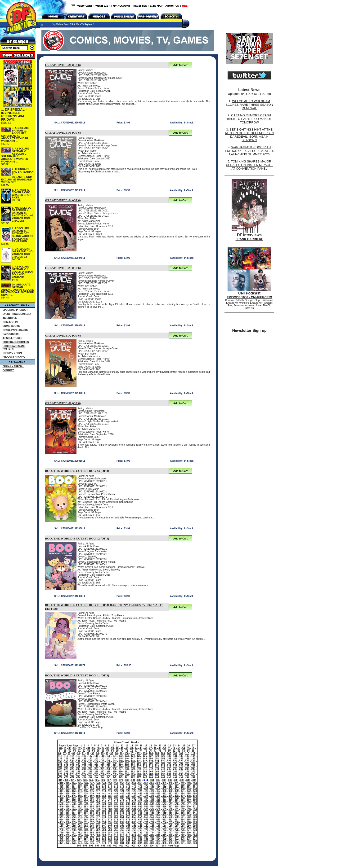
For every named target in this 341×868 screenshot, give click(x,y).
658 (164, 817)
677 (140, 820)
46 (146, 748)
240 (139, 769)
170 (133, 761)
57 (60, 751)
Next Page (174, 846)
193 (133, 764)
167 (114, 761)
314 (169, 777)
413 (74, 791)
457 (61, 796)
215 (127, 766)
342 (61, 783)
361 (177, 783)
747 (146, 827)
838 (140, 838)
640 (195, 814)
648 (104, 817)
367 (74, 786)
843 (171, 838)
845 (183, 838)
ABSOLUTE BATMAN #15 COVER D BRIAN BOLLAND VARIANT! (22, 272)
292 (175, 774)
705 (171, 822)
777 (189, 830)
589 (164, 809)
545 (177, 804)
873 (74, 843)
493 (140, 799)
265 (151, 772)
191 (121, 764)
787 (110, 833)
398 (122, 788)
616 (189, 812)
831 (98, 838)
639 (189, 814)
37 (103, 748)
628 (122, 814)
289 (157, 774)
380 (152, 786)
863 (152, 840)
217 (139, 766)
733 (61, 827)
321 (73, 780)
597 (74, 812)
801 (195, 833)
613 (171, 812)
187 (96, 764)
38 (108, 748)
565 (159, 807)
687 (61, 822)
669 (92, 820)
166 (109, 761)
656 (152, 817)
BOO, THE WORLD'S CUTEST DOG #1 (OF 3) (77, 675)
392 (86, 788)
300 (84, 777)
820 (171, 835)
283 (121, 774)
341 (194, 780)
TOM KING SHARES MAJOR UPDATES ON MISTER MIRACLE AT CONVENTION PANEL (249, 165)
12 (122, 746)
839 (146, 838)
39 (112, 748)
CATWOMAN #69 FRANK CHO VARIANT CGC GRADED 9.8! (22, 253)
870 (195, 840)
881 (122, 843)
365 (61, 786)
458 (68, 796)
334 (152, 780)
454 (183, 794)
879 (110, 843)
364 (195, 783)
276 (78, 774)
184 (78, 764)
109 (181, 753)
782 (80, 833)
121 (114, 756)
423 (134, 791)
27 (193, 746)
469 (134, 796)
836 (128, 838)
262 (133, 772)
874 (80, 843)
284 (127, 774)
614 (177, 812)
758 (74, 830)
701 (146, 822)
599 (86, 812)
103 (145, 753)
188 (102, 764)
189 (109, 764)
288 (151, 774)
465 (110, 796)
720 (122, 825)
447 (140, 794)
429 (171, 791)
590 (171, 809)
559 (122, 807)
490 (122, 799)
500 (183, 799)
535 (116, 804)
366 (68, 786)
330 (127, 780)
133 (187, 756)
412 (68, 791)
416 (92, 791)
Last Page (73, 746)
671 (104, 820)
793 (146, 833)
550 (68, 807)
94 (97, 753)
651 (122, 817)
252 (72, 772)
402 (146, 788)
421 (122, 791)
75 (146, 751)
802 (61, 835)
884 (140, 843)
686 (195, 820)
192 (127, 764)
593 (189, 809)
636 (171, 814)
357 (152, 783)
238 (127, 769)
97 (112, 753)
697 (122, 822)
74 (141, 751)
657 (159, 817)
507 (86, 801)
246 (175, 769)
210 (96, 766)
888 (164, 843)
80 (169, 751)
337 (170, 780)
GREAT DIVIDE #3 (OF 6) (63, 268)
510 (104, 801)
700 (140, 822)
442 (110, 794)
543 (164, 804)
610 (152, 812)
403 (152, 788)
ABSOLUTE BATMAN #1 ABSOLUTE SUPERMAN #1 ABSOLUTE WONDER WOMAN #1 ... (15, 134)
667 (80, 820)
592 (183, 809)
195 (145, 764)
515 (134, 801)
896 (91, 846)
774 (171, 830)
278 (90, 774)
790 (128, 833)
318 (193, 777)
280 (102, 774)
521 (171, 801)
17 (146, 746)
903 (133, 846)
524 (189, 801)
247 (181, 769)
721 (128, 825)
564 (152, 807)
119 (102, 756)
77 (155, 751)
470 (140, 796)
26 (188, 746)
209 (90, 766)
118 (96, 756)
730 (183, 825)
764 (110, 830)
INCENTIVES (10, 318)
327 (109, 780)
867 (177, 840)
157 (193, 759)
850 (74, 840)
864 (159, 840)
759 (80, 830)
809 (104, 835)
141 (96, 759)
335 (158, 780)
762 (98, 830)
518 (152, 801)
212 (109, 766)
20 (160, 746)
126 (145, 756)
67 (108, 751)
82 (179, 751)
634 (159, 814)
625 (104, 814)
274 (66, 774)
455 (189, 794)
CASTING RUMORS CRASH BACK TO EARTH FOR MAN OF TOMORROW (249, 119)
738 (92, 827)
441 (104, 794)
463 (98, 796)
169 (127, 761)
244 (163, 769)
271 (187, 772)
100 (127, 753)
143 (109, 759)
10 (113, 746)
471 (146, 796)
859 (128, 840)
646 (92, 817)
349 (104, 783)
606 (128, 812)
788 (116, 833)
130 (169, 756)
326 (103, 780)
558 (116, 807)
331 (133, 780)
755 (195, 827)
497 (164, 799)
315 (175, 777)
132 (181, 756)
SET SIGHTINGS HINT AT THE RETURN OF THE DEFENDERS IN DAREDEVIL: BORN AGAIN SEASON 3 (249, 135)
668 (86, 820)
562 (140, 807)
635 (164, 814)
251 (66, 772)
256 (96, 772)
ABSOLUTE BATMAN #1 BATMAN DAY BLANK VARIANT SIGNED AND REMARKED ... (22, 235)
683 (177, 820)
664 (61, 820)
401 (140, 788)
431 (183, 791)
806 (86, 835)
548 (195, 804)
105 (157, 753)
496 (159, 799)
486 (98, 799)
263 (139, 772)
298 (72, 777)
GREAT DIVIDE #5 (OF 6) (63, 133)
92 (88, 753)
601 (98, 812)
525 (195, 801)
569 (183, 807)
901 (121, 846)
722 (134, 825)
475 (171, 796)
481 (68, 799)
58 (65, 751)
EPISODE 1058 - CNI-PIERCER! (249, 297)
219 (151, 766)
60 (74, 751)
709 (195, 822)
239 (133, 769)
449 (152, 794)
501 (189, 799)
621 (80, 814)
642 (68, 817)
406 (171, 788)
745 (134, 827)
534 (110, 804)
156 (187, 759)
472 (152, 796)
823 (189, 835)
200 (175, 764)
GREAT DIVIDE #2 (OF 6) (63, 335)
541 (152, 804)
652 (128, 817)
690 (80, 822)
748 (152, 827)
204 (60, 766)
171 (139, 761)
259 (114, 772)
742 (116, 827)
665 (68, 820)
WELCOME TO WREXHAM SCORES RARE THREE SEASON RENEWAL (249, 105)
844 (177, 838)
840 (152, 838)
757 (68, 830)
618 (61, 814)
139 (84, 759)
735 (74, 827)
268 (169, 772)
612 (164, 812)
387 (195, 786)
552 (80, 807)
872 (68, 843)
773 (164, 830)
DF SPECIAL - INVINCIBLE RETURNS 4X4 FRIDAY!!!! (14, 114)
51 (169, 748)
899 (109, 846)
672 (110, 820)
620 (74, 814)
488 (110, 799)
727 (164, 825)
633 (152, 814)
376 (128, 786)
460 (80, 796)
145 (121, 759)
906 (152, 846)
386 (189, 786)
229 (72, 769)
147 (133, 759)
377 (134, 786)
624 (98, 814)
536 (122, 804)
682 (171, 820)
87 (64, 753)
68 (112, 751)
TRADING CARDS (13, 353)
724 (146, 825)
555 (98, 807)
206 (72, 766)
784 (92, 833)
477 (183, 796)
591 (177, 809)
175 (163, 761)
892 (189, 843)
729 (177, 825)
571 (195, 807)
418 (104, 791)
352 (122, 783)
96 (107, 753)
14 (132, 746)
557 (110, 807)
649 (110, 817)
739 (98, 827)
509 (98, 801)
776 (183, 830)
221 (163, 766)
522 (177, 801)
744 (128, 827)
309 (139, 777)
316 (181, 777)
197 (157, 764)
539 (140, 804)
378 (140, 786)
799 (183, 833)
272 (193, 772)
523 (183, 801)
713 (80, 825)
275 (72, 774)
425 (146, 791)
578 (98, 809)
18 (150, 746)
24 (179, 746)
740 (104, 827)
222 (169, 766)
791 (134, 833)
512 (116, 801)
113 (66, 756)
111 (193, 753)
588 (159, 809)
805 (80, 835)
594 (195, 809)
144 (114, 759)
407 (177, 788)
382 (164, 786)
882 (128, 843)
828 (80, 838)
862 (146, 840)
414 (80, 791)
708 (189, 822)
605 (122, 812)
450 (159, 794)
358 (159, 783)
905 (146, 846)
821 (177, 835)
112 (60, 756)
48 (155, 748)
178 (181, 761)
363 (189, 783)
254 (84, 772)
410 (195, 788)
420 (116, 791)
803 (68, 835)
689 (74, 822)
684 (183, 820)
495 (152, 799)
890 (177, 843)
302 (96, 777)
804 (74, 835)
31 (74, 748)
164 (96, 761)
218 (145, 766)
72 (131, 751)
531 (92, 804)
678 (146, 820)
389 (68, 788)
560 (128, 807)
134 (193, 756)
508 (92, 801)
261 (127, 772)
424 (140, 791)
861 (140, 840)
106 (163, 753)
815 (140, 835)
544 (171, 804)
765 (116, 830)
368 (80, 786)
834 (116, 838)
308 (133, 777)
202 (187, 764)
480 (61, 799)
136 (66, 759)
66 (103, 751)
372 (104, 786)
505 (74, 801)
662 (189, 817)
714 (86, 825)
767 (128, 830)
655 (146, 817)
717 (104, 825)
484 (86, 799)
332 (139, 780)
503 (61, 801)
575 (80, 809)
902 (128, 846)
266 (157, 772)
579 (104, 809)
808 (98, 835)
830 (92, 838)
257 (102, 772)
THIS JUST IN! (11, 322)
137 (72, 759)
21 (165, 746)
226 (193, 766)
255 (90, 772)
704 (164, 822)
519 (159, 801)
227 (60, 769)
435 (68, 794)
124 (133, 756)
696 (116, 822)
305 (114, 777)
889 (171, 843)
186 (90, 764)
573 (68, 809)
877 (98, 843)
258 (109, 772)
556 (104, 807)
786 (104, 833)
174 (157, 761)
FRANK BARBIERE (249, 239)
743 (122, 827)
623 (92, 814)
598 (80, 812)
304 (109, 777)
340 (188, 780)
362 (183, 783)
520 (164, 801)
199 (169, 764)
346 (86, 783)
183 (72, 764)
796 (164, 833)
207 (78, 766)
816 (146, 835)
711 (68, 825)
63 (89, 751)
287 (145, 774)
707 (183, 822)
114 (72, 756)
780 (68, 833)
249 (193, 769)
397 (116, 788)
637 (177, 814)
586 (146, 809)
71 (127, 751)
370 (92, 786)
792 (140, 833)
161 (78, 761)
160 (72, 761)
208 (84, 766)
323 (85, 780)
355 (140, 783)
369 (86, 786)
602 (104, 812)
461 (86, 796)
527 (68, 804)
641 (61, 817)
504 (68, 801)
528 (74, 804)
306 (121, 777)
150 (151, 759)
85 (193, 751)
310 (145, 777)
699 (134, 822)
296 (60, 777)
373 (110, 786)
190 (114, 764)
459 (74, 796)
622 (86, 814)
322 (79, 780)
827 (74, 838)
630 (134, 814)
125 (139, 756)
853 (92, 840)
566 (164, 807)
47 (150, 748)
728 (171, 825)
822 (183, 835)
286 (139, 774)
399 (128, 788)
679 (152, 820)
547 (189, 804)
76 (150, 751)
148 (139, 759)
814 (134, 835)
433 (195, 791)
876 (92, 843)
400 (134, 788)
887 (159, 843)
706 (177, 822)
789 (122, 833)
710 (61, 825)
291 (169, 774)
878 (104, 843)
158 (60, 761)
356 (146, 783)
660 (177, 817)
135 (60, 759)
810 (110, 835)
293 (181, 774)
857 (116, 840)
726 (159, 825)
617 (195, 812)
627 (116, 814)
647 (98, 817)
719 (116, 825)
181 (60, 764)
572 (61, 809)
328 (115, 780)
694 (104, 822)
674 (122, 820)
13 (127, 746)
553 (86, 807)
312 (157, 777)
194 (139, 764)
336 (164, 780)
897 (97, 846)
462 (92, 796)
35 (93, 748)
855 (104, 840)
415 (86, 791)
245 (169, 769)
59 (70, 751)
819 (164, 835)
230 (78, 769)
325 (97, 780)
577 (92, 809)
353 (128, 783)
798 (177, 833)
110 (187, 753)
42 (127, 748)
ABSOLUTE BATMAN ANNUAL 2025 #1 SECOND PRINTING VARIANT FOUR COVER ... (18, 290)
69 (117, 751)
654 (140, 817)
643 (74, 817)
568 (177, 807)
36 (98, 748)
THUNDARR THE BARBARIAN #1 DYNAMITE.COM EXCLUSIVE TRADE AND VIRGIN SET (17, 176)
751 (171, 827)
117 (90, 756)
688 (68, 822)
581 (116, 809)
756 (61, 830)
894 (79, 846)
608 (140, 812)
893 (195, 843)
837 (134, 838)
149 (145, 759)
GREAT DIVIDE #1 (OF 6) (63, 403)
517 (146, 801)
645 (86, 817)
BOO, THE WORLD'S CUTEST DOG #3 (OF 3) (77, 471)
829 (86, 838)
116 (84, 756)
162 (84, 761)
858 (122, 840)
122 (121, 756)
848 (61, 840)
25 (184, 746)
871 (61, 843)
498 (171, 799)
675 (128, 820)
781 (74, 833)
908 (164, 846)
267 (163, 772)
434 (61, 794)
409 (189, 788)
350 (110, 783)
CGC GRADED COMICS (16, 342)
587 (152, 809)
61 (79, 751)
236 (114, 769)
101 (133, 753)
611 (159, 812)
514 (128, 801)
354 (134, 783)
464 (104, 796)
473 (159, 796)
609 (146, 812)
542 (159, 804)
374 (116, 786)
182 (66, 764)
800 (189, 833)
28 (60, 748)
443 (116, 794)
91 (83, 753)
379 (146, 786)
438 (86, 794)
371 (98, 786)
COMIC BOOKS (11, 326)
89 (74, 753)
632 (146, 814)
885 (146, 843)
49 (160, 748)
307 (127, 777)
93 (93, 753)
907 (158, 846)
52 (174, 748)
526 (61, 804)
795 (159, 833)
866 (171, 840)
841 (159, 838)
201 (181, 764)
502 (195, 799)
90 (79, 753)
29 (65, 748)
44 (136, 748)
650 (116, 817)
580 (110, 809)
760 (86, 830)
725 (152, 825)
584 (134, 809)
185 (84, 764)
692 (92, 822)
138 (78, 759)
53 (179, 748)
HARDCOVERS (11, 334)
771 (152, 830)
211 (102, 766)
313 (163, 777)
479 (195, 796)
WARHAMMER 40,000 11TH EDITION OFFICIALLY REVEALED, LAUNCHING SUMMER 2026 (249, 151)
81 (174, 751)
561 (134, 807)
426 (152, 791)
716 (98, 825)
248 (187, 769)
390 (74, 788)
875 (86, 843)
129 (163, 756)
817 (152, 835)
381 (159, 786)
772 (159, 830)
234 (102, 769)
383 (171, 786)
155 (181, 759)
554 (92, 807)
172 (145, 761)
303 (102, 777)
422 (128, 791)
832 (104, 838)
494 (146, 799)
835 (122, 838)
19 (155, 746)
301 (90, 777)
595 (61, 812)
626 (110, 814)
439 (92, 794)
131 (175, 756)
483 (80, 799)
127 (151, 756)
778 (195, 830)
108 (175, 753)
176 (169, 761)
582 (122, 809)
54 (184, 748)
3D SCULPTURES (12, 338)
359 (164, 783)
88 (69, 753)
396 (110, 788)
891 (183, 843)
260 (121, 772)
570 (189, 807)
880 (116, 843)
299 (78, 777)
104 (151, 753)
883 (134, 843)
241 (145, 769)
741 (110, 827)
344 (74, 783)
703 (159, 822)
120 (109, 756)
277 (84, 774)
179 (187, 761)
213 (114, 766)
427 (159, 791)
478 (189, 796)
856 (110, 840)
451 (164, 794)
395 (104, 788)
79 (165, 751)
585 (140, 809)
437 (80, 794)
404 (159, 788)
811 (116, 835)
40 (117, 748)
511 (110, 801)
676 (134, 820)
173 (151, 761)
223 (175, 766)
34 (89, 748)
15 (136, 746)
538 (134, 804)
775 (177, 830)
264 (145, 772)
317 (187, 777)
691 (86, 822)
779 (61, 833)
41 (122, 748)
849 (68, 840)
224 (181, 766)
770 (146, 830)
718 (110, 825)
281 (109, 774)
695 (110, 822)
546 (183, 804)
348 (98, 783)
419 (110, 791)
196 (151, 764)
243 (157, 769)
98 (116, 753)
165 (102, 761)
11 (117, 746)
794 (152, 833)
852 (86, 840)
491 (128, 799)
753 (183, 827)
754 (189, 827)
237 (121, 769)
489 (116, 799)
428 (164, 791)
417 (98, 791)
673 (116, 820)
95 (102, 753)
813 (128, 835)
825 (61, 838)
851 (80, 840)
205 (66, 766)
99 (121, 753)
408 (183, 788)
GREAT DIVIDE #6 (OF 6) (63, 65)
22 (169, 746)
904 (140, 846)
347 (92, 783)
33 (84, 748)
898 (103, 846)
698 (128, 822)
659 (171, 817)
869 (189, 840)
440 (98, 794)
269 (175, 772)
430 (177, 791)
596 (68, 812)
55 (188, 748)
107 (169, 753)
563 (146, 807)
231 (84, 769)
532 (98, 804)
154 (175, 759)
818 (159, 835)
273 (60, 774)
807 (92, 835)
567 (171, 807)
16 (141, 746)
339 (182, 780)
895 (85, 846)
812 (122, 835)
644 (80, 817)
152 (163, 759)
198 (163, 764)
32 (79, 748)
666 (74, 820)
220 (157, 766)
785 (98, 833)
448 (146, 794)
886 (152, 843)
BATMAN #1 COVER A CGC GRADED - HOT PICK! (21, 194)
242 (151, 769)
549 (61, 807)
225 (187, 766)
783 (86, 833)
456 (195, 794)
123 (127, 756)
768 (134, 830)
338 (176, 780)
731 (189, 825)
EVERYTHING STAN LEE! (17, 314)
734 (68, 827)
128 (157, 756)
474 (164, 796)
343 (68, 783)
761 (92, 830)
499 (177, 799)
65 (98, 751)
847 (195, 838)
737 (86, 827)
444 (122, 794)
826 (68, 838)
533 (104, 804)
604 (116, 812)
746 (140, 827)
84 (188, 751)
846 (189, 838)
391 (80, 788)
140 (90, 759)
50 (165, 748)
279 (96, 774)
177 (175, 761)
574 (74, 809)
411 (61, 791)
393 (92, 788)
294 (187, 774)
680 (159, 820)
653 (134, 817)
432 (189, 791)
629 (128, 814)
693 (98, 822)
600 (92, 812)
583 (128, 809)
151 (157, 759)
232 (90, 769)
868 (183, 840)
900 (115, 846)
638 (183, 814)
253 (78, 772)
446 (134, 794)
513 (122, 801)
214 (121, 766)
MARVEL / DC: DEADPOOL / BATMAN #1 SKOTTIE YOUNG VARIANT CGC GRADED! (23, 214)
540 (146, 804)
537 (128, 804)
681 (164, 820)
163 (90, 761)
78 (160, 751)
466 (116, 796)
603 (110, 812)
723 (140, 825)
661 (183, 817)
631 (140, 814)
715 (92, 825)
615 (183, 812)
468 (128, 796)
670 (98, 820)
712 (74, 825)
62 (84, 751)
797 (171, 833)
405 (164, 788)
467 (122, 796)
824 (195, 835)
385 (183, 786)
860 (134, 840)
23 (174, 746)
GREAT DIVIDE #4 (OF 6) (63, 200)
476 (177, 796)
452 (171, 794)
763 (104, 830)
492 (134, 799)
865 (164, 840)
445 (128, 794)
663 (195, 817)
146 (127, 759)
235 (109, 769)
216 (133, 766)
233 (96, 769)
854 (98, 840)
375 (122, 786)
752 (177, 827)
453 (177, 794)
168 (121, 761)
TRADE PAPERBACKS (15, 330)
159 (66, 761)
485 (92, 799)
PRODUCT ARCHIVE (14, 357)
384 (177, 786)
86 (60, 753)
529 (80, 804)
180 (193, 761)
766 (122, 830)
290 (163, 774)
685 (189, 820)
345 (80, 783)
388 (61, 788)
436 (74, 794)
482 (74, 799)
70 (122, 751)
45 (141, 748)
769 (140, 830)
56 (193, 748)
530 (86, 804)
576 (86, 809)
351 (116, 783)
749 (159, 827)
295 (193, 774)
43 (131, 748)
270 (181, 772)
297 (66, 777)
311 (151, 777)
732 (195, 825)
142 (102, 759)
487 (104, 799)
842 (164, 838)
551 (74, 807)
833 (110, 838)
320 (66, 780)
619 (68, 814)
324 (91, 780)
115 (78, 756)
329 (121, 780)
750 (164, 827)
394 (98, 788)
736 (80, 827)
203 (193, 764)
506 (80, 801)
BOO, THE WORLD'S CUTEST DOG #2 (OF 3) (77, 538)
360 (171, 783)
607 (134, 812)
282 (114, 774)
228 (66, 769)
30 (70, 748)
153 (169, 759)
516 (140, 801)
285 (133, 774)
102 (139, 753)
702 (152, 822)
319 (61, 780)
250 (60, 772)
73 (136, 751)
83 (184, 751)
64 (93, 751)
